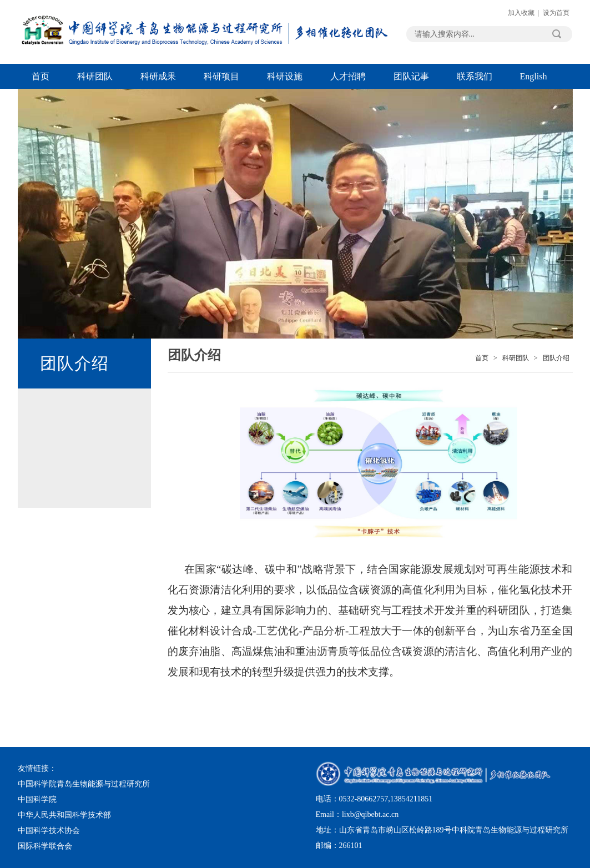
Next (542, 139)
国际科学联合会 (45, 846)
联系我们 (475, 76)
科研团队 (95, 76)
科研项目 (221, 76)
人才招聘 (348, 76)
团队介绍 (556, 358)
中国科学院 (37, 799)
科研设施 (285, 76)
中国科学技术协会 (49, 831)
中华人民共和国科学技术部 (64, 815)
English (534, 76)
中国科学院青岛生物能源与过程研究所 (84, 784)
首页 (41, 76)
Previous (48, 139)
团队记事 (411, 76)
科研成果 (158, 76)
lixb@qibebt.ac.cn (370, 814)
